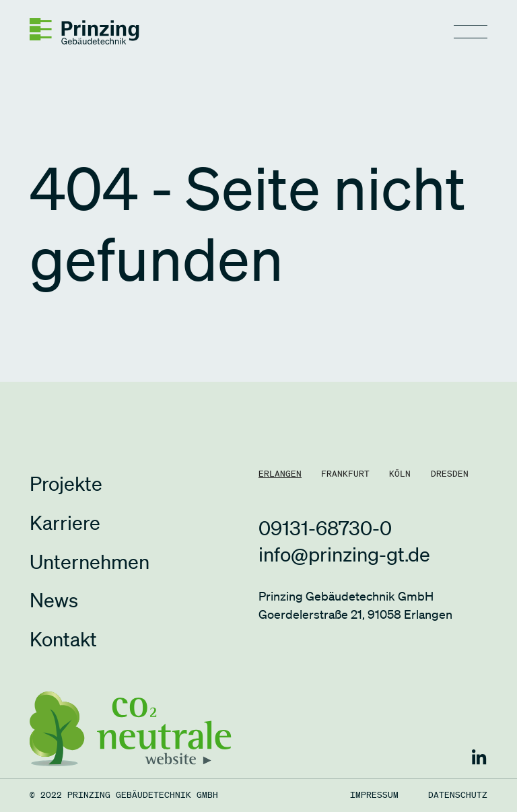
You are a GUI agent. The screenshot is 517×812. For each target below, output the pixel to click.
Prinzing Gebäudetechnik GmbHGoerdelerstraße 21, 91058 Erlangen (355, 605)
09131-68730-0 (325, 528)
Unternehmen (90, 561)
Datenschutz (458, 796)
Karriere (65, 522)
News (54, 600)
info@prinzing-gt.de (344, 554)
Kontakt (63, 639)
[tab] (280, 474)
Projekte (66, 483)
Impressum (374, 796)
